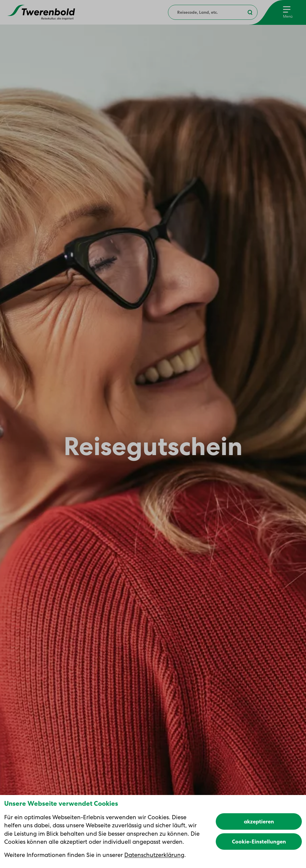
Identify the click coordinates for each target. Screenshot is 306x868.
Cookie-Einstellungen (259, 842)
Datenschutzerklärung (154, 855)
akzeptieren (259, 821)
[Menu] (288, 12)
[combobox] (213, 12)
